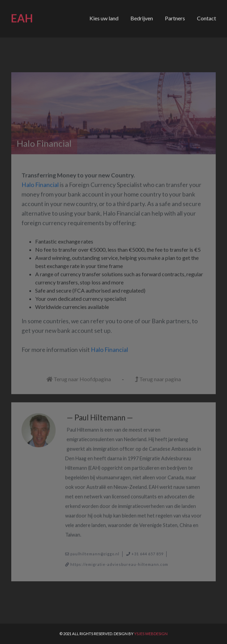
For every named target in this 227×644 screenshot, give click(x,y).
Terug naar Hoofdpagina (79, 377)
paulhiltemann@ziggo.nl (95, 552)
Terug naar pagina (158, 377)
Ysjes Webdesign (151, 634)
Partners (175, 17)
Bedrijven (142, 17)
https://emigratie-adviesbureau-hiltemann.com (119, 562)
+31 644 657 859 (147, 552)
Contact (207, 17)
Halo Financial (40, 183)
